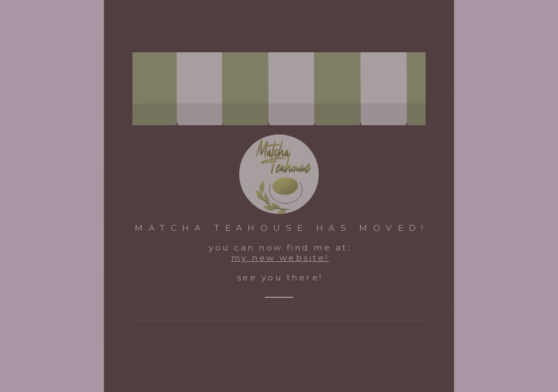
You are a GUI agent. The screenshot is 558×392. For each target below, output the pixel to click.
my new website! (280, 258)
